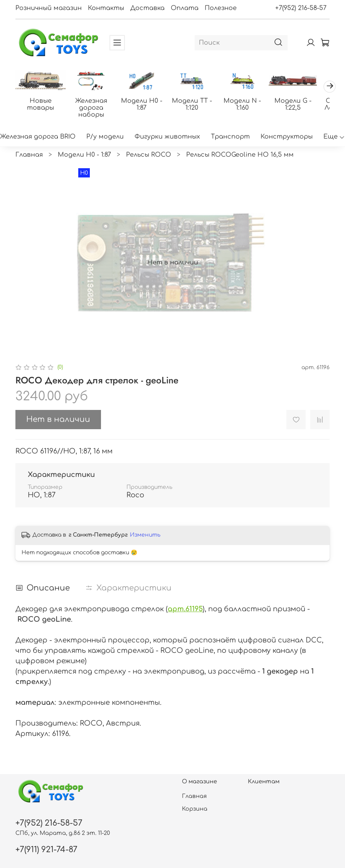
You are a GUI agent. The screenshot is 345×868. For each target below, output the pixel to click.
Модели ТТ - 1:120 (199, 105)
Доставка (147, 8)
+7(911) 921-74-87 (46, 850)
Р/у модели (105, 137)
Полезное (221, 8)
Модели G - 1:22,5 (303, 105)
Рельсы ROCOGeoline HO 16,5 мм (240, 156)
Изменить (145, 536)
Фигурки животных (167, 137)
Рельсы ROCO (149, 156)
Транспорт (230, 137)
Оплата (185, 8)
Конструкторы (287, 137)
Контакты (106, 8)
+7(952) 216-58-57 (301, 8)
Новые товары (42, 101)
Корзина (195, 809)
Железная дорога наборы (94, 105)
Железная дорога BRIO (38, 137)
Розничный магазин (49, 8)
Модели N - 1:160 (251, 101)
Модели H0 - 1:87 (146, 105)
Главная (29, 156)
